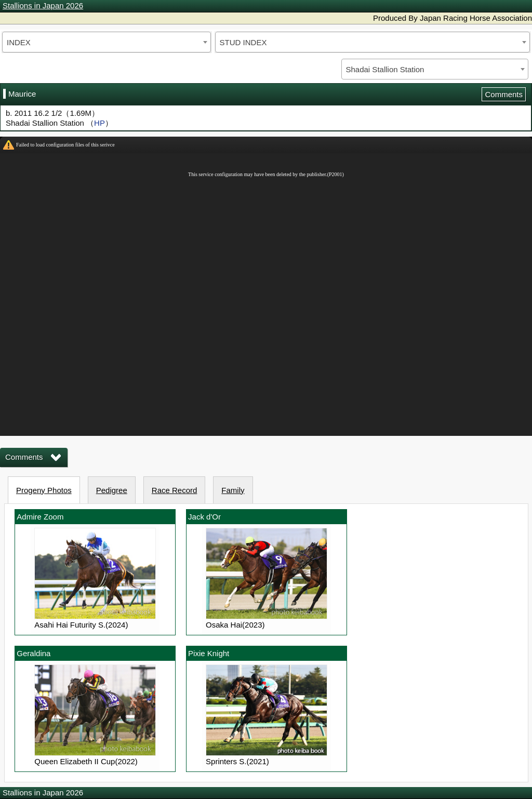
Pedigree (112, 490)
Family (233, 490)
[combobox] (107, 42)
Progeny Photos (44, 490)
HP (99, 123)
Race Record (175, 490)
